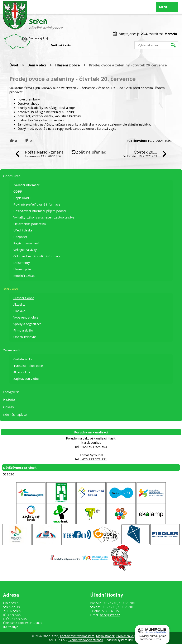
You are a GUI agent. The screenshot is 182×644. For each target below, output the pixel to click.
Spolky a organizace (27, 324)
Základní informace (27, 185)
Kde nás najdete (15, 414)
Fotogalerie (11, 392)
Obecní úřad (12, 176)
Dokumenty (22, 263)
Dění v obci (37, 65)
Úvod (14, 65)
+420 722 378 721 (94, 459)
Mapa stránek (105, 636)
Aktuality (19, 304)
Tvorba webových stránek (85, 640)
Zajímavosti (11, 350)
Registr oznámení (26, 243)
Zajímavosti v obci (26, 379)
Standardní (82, 45)
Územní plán (22, 269)
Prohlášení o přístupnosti (133, 636)
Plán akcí (19, 311)
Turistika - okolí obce (28, 366)
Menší (77, 45)
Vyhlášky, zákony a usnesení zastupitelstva (44, 217)
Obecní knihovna (25, 337)
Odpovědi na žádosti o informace (37, 256)
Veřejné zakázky (25, 250)
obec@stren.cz (110, 615)
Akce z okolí (22, 372)
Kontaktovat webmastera (77, 636)
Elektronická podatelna (30, 224)
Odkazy (9, 407)
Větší (86, 45)
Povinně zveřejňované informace (37, 204)
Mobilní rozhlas (24, 276)
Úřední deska (23, 230)
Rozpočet (20, 237)
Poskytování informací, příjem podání (40, 211)
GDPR (18, 191)
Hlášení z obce (68, 65)
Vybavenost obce (26, 317)
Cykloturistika (23, 359)
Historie (9, 399)
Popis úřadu (22, 198)
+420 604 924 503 (94, 447)
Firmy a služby (23, 330)
